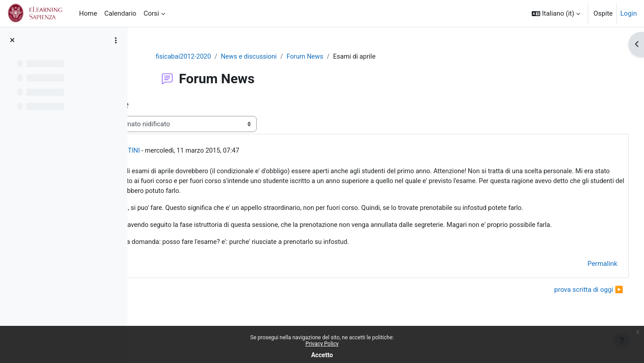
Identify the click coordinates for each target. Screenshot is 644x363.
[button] (556, 13)
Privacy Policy (322, 344)
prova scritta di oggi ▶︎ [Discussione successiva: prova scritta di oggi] (572, 312)
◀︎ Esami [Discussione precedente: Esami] (165, 312)
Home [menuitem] (88, 13)
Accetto (322, 355)
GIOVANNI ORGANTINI (213, 151)
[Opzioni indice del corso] (116, 40)
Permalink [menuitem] (586, 286)
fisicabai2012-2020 (229, 57)
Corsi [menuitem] (151, 13)
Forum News (353, 57)
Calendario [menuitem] (120, 13)
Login (629, 13)
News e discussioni (295, 57)
